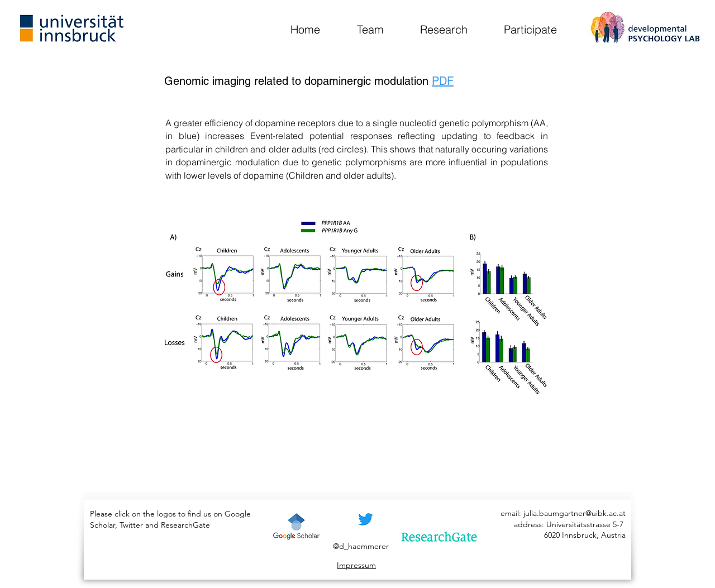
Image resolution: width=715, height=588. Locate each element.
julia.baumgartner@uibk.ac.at (575, 513)
